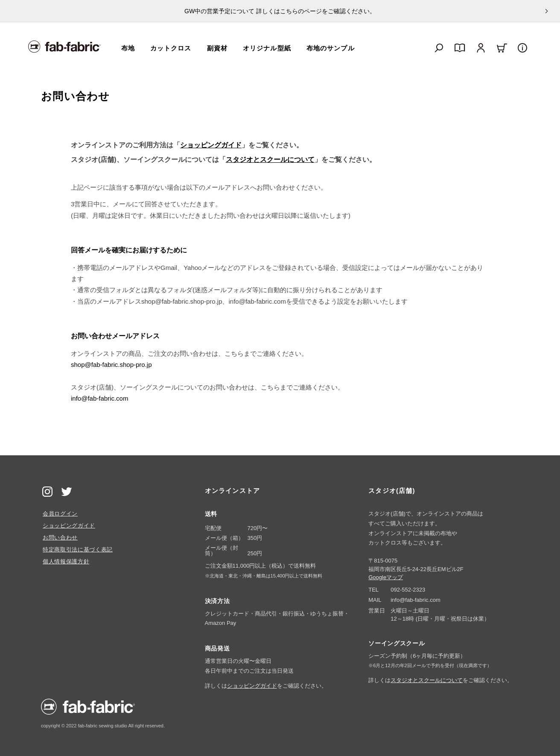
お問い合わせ (60, 538)
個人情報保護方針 (66, 561)
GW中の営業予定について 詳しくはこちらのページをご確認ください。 (280, 11)
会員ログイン (60, 514)
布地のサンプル (331, 48)
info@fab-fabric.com (99, 398)
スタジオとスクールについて (270, 160)
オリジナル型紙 (267, 48)
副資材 (217, 48)
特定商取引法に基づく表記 (78, 549)
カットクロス (171, 48)
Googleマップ (386, 577)
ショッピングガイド (211, 145)
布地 (128, 48)
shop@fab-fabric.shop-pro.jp (111, 365)
